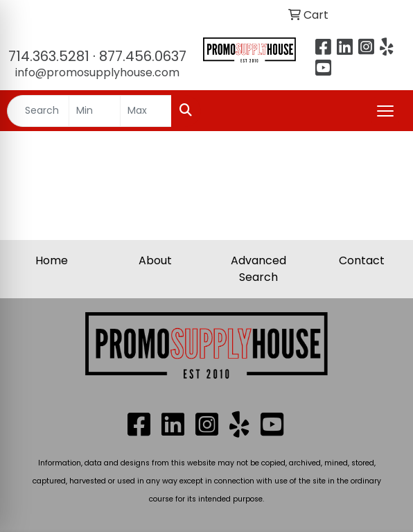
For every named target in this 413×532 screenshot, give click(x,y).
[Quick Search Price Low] (95, 111)
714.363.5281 (49, 56)
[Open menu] (385, 111)
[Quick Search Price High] (146, 111)
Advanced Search (258, 269)
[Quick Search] (38, 111)
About (155, 260)
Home (52, 260)
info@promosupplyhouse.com (97, 72)
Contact (362, 260)
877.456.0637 (143, 56)
